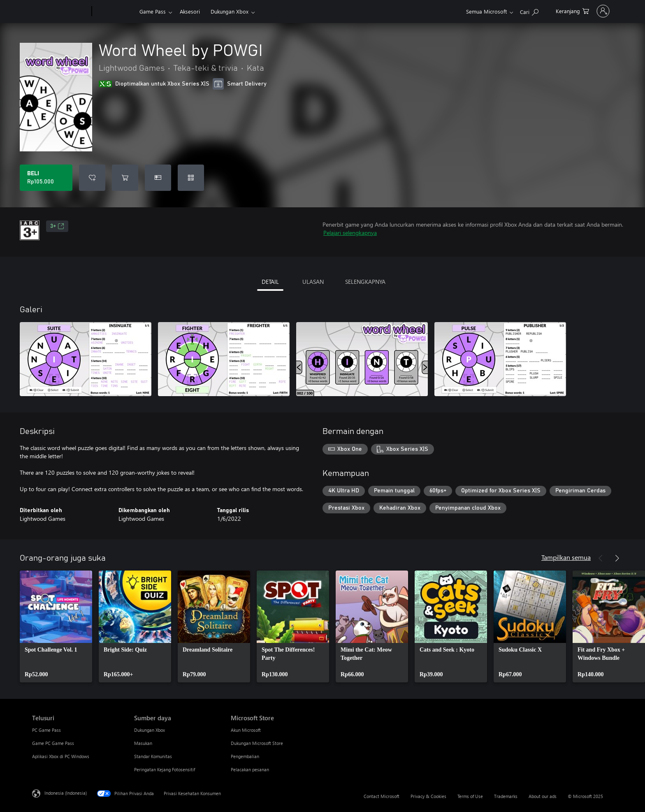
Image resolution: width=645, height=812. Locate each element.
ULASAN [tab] (313, 282)
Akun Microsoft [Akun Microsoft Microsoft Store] (246, 730)
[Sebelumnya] (601, 558)
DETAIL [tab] (270, 282)
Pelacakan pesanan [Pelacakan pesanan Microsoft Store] (250, 769)
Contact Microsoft (382, 796)
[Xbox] (115, 12)
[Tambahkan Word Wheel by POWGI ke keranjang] (125, 178)
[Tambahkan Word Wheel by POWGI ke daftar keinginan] (92, 178)
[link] (56, 626)
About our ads (543, 796)
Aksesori (190, 11)
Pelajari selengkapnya (350, 233)
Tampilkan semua (566, 557)
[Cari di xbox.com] (507, 10)
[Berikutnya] (617, 558)
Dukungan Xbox (230, 11)
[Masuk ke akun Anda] (592, 11)
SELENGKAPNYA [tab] (365, 282)
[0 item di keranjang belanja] (550, 10)
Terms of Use (470, 796)
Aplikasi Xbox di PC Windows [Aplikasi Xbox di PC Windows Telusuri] (61, 756)
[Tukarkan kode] (191, 178)
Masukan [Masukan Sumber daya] (143, 743)
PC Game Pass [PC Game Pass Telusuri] (46, 730)
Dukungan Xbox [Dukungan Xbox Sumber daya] (150, 730)
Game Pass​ (153, 11)
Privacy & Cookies (428, 796)
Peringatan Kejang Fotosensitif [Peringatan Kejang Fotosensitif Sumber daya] (165, 769)
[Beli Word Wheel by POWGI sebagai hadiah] (158, 178)
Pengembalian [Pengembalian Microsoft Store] (245, 756)
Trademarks (506, 796)
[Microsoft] (60, 12)
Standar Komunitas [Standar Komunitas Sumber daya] (153, 756)
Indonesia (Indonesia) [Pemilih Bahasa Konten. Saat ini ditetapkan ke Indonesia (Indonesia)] (66, 793)
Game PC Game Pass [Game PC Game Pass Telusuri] (53, 743)
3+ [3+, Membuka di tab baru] (57, 226)
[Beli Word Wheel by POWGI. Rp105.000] (46, 178)
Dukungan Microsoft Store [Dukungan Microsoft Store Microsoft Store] (257, 743)
